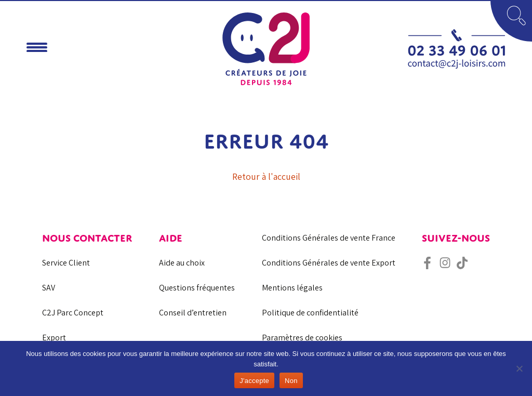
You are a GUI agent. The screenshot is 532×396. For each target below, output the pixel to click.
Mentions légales (292, 288)
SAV (49, 288)
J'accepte (254, 381)
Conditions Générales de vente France (329, 238)
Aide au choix (182, 263)
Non (291, 381)
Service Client (66, 263)
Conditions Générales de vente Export (329, 263)
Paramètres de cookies (302, 338)
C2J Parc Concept (73, 313)
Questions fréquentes (197, 288)
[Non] (519, 368)
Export (54, 338)
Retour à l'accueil (266, 176)
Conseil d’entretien (193, 313)
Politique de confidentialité (310, 313)
